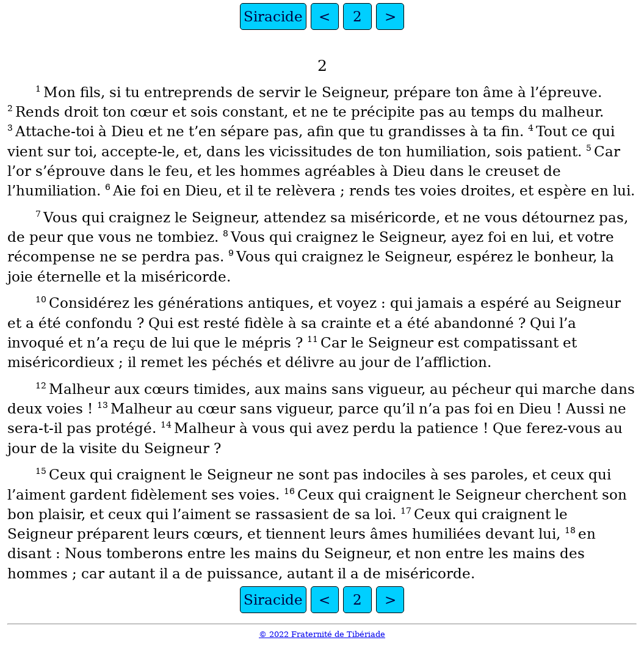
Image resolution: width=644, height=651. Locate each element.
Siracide (273, 16)
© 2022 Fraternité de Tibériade (322, 634)
